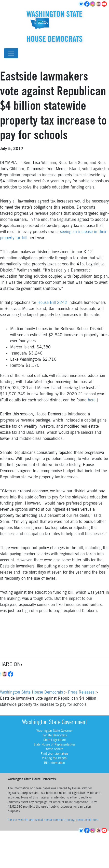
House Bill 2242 (52, 303)
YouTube (105, 4)
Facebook (87, 4)
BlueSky (81, 4)
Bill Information (54, 763)
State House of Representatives (54, 745)
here (92, 400)
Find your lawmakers (54, 754)
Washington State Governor (54, 731)
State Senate (55, 749)
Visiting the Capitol (55, 758)
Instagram (93, 4)
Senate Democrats (55, 736)
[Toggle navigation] (11, 53)
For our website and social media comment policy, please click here (53, 820)
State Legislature (54, 740)
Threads (99, 4)
